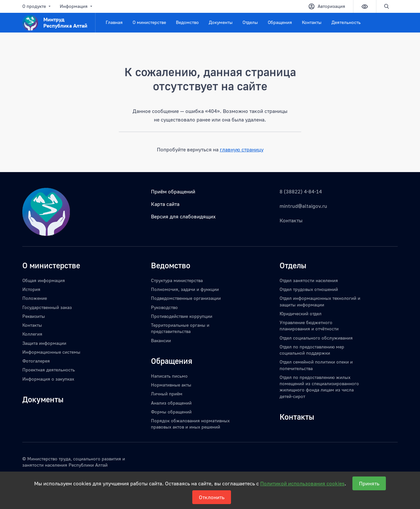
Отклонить (212, 497)
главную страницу (242, 149)
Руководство (164, 307)
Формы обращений (171, 412)
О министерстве (149, 22)
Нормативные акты (171, 385)
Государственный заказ (47, 307)
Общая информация (44, 280)
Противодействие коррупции (182, 316)
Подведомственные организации (186, 298)
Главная (114, 22)
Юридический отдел (301, 313)
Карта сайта (165, 204)
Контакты (312, 22)
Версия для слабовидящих (183, 216)
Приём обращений (173, 191)
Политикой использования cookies (302, 483)
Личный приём (167, 394)
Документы (221, 22)
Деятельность (346, 22)
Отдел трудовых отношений (309, 289)
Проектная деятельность (49, 370)
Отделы (250, 22)
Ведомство (187, 22)
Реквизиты (34, 316)
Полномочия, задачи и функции (185, 289)
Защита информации (44, 343)
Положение (35, 298)
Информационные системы (51, 352)
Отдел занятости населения (309, 280)
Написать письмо (169, 376)
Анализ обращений (171, 403)
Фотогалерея (36, 361)
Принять (369, 483)
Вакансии (161, 340)
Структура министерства (177, 280)
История (31, 289)
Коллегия (32, 334)
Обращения (280, 22)
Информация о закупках (48, 379)
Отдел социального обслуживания (316, 338)
